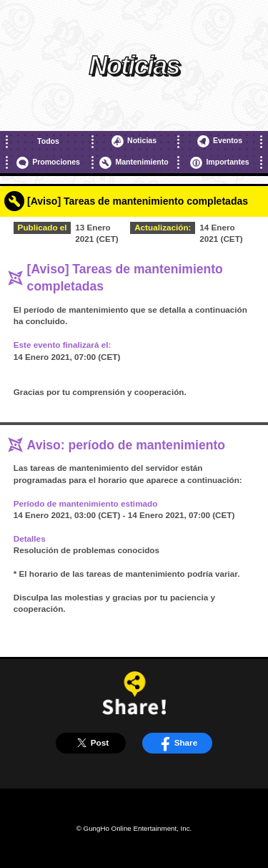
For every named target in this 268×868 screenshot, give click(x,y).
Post (91, 743)
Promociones (48, 163)
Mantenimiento (134, 163)
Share (177, 743)
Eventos (220, 141)
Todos (48, 141)
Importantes (219, 163)
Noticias (134, 141)
